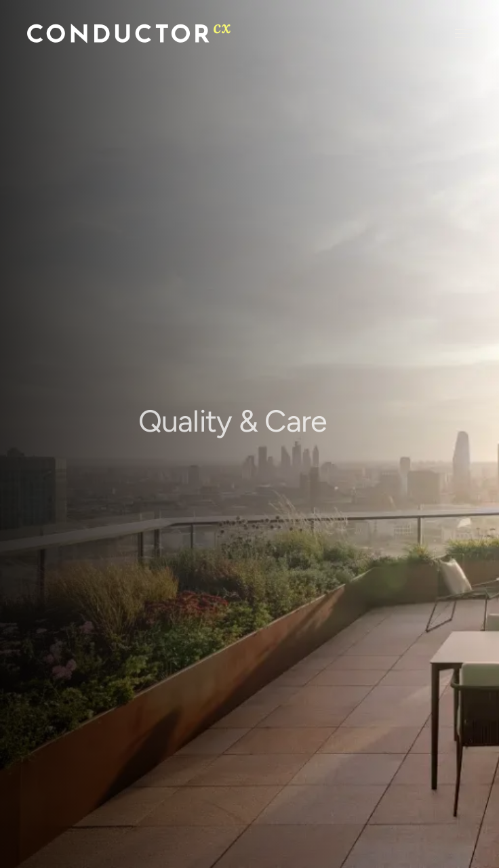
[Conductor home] (129, 34)
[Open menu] (463, 34)
